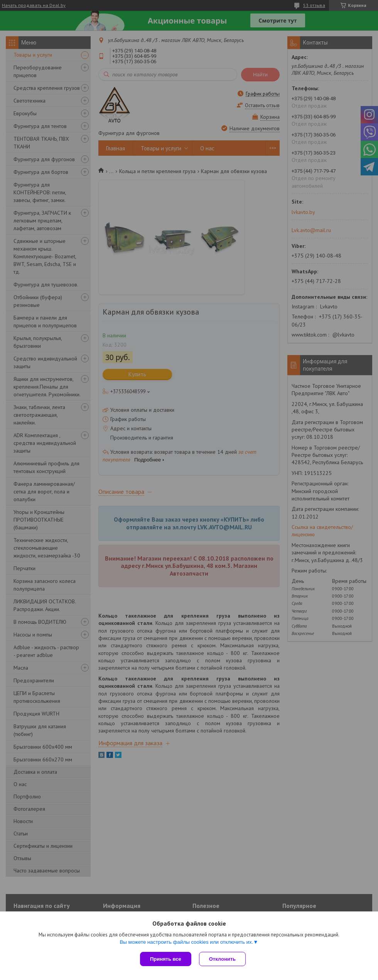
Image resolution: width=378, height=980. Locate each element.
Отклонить (222, 959)
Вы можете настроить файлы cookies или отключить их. (186, 942)
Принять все (166, 959)
